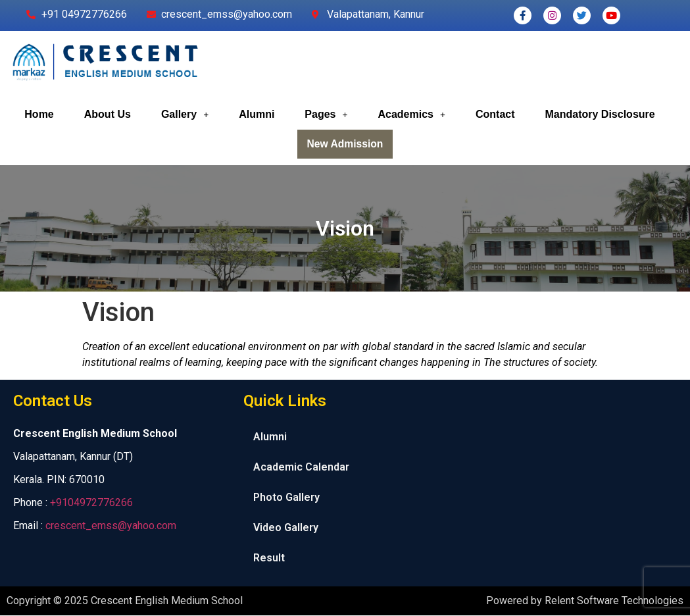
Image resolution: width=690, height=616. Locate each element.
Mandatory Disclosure (600, 114)
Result (269, 558)
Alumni (257, 114)
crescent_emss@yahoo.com (111, 526)
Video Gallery (286, 528)
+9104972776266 (91, 503)
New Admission (345, 144)
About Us (108, 114)
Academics (411, 114)
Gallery (185, 114)
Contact (495, 114)
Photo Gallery (286, 498)
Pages (326, 114)
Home (39, 114)
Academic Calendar (301, 468)
